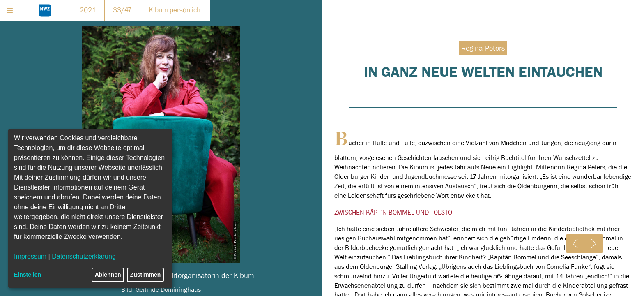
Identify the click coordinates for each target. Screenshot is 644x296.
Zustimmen (146, 275)
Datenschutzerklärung (84, 256)
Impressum (30, 256)
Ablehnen (108, 275)
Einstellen (28, 275)
